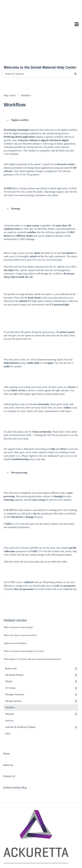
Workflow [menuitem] (10, 683)
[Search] (75, 50)
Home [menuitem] (6, 729)
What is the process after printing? (18, 603)
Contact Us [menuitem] (9, 752)
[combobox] (38, 50)
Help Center (10, 71)
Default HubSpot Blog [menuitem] (15, 763)
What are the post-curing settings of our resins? (24, 627)
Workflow (26, 71)
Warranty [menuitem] (10, 690)
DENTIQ (42, 205)
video (64, 537)
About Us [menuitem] (8, 741)
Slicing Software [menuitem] (13, 677)
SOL (26, 205)
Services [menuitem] (9, 696)
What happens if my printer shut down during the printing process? (32, 635)
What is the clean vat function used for (20, 611)
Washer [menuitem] (9, 657)
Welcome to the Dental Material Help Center (40, 43)
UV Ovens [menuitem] (10, 664)
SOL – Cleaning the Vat (39, 411)
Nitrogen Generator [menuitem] (15, 670)
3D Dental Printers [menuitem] (14, 651)
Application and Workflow (15, 619)
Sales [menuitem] (8, 709)
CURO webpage (26, 215)
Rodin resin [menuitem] (11, 644)
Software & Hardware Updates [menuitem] (20, 703)
